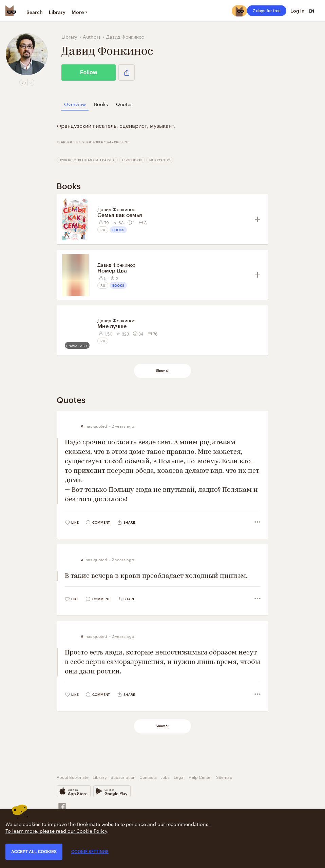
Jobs (165, 777)
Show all (163, 371)
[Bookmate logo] (11, 11)
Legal (179, 777)
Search (35, 12)
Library (57, 12)
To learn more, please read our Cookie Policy (56, 830)
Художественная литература (87, 160)
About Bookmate (73, 777)
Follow (89, 72)
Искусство (160, 160)
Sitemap (224, 777)
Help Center (200, 777)
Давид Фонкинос (116, 209)
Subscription (123, 777)
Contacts (148, 777)
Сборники (132, 160)
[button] (127, 73)
